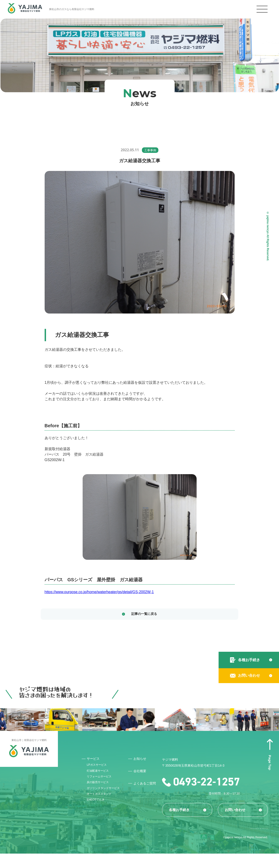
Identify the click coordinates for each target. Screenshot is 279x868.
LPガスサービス (99, 769)
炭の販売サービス (101, 792)
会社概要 (146, 773)
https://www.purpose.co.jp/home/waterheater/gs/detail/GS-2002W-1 (99, 592)
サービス (95, 761)
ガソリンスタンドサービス (106, 801)
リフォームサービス (102, 784)
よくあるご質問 (149, 788)
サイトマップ (260, 842)
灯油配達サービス (101, 776)
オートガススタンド (102, 811)
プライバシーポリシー (229, 842)
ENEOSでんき (98, 819)
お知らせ (146, 761)
